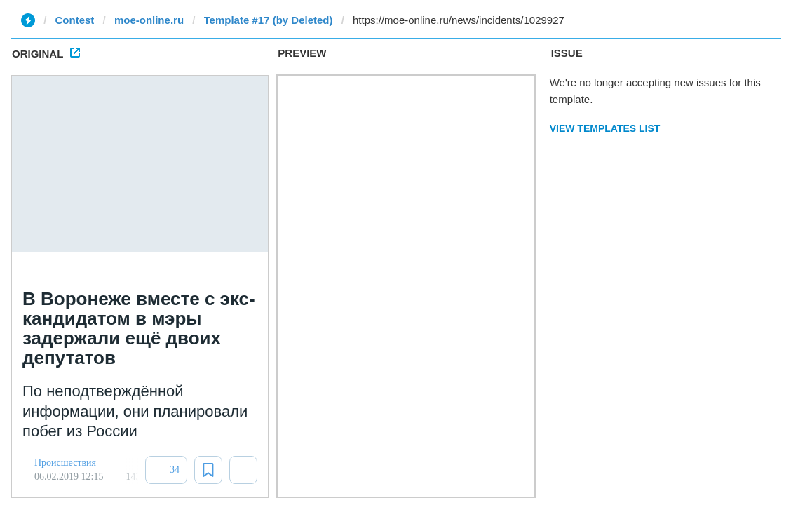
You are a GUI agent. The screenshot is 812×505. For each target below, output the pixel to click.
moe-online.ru (149, 20)
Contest (75, 20)
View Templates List (605, 128)
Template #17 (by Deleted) (269, 20)
